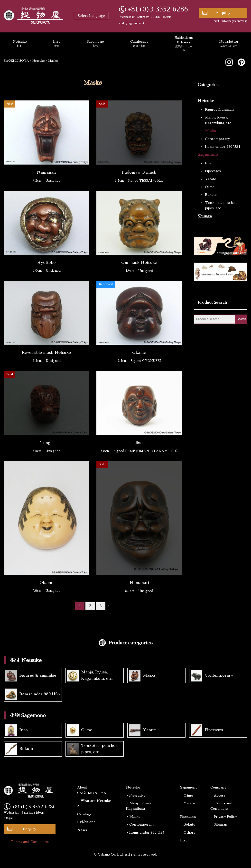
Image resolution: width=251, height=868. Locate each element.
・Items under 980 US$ (145, 832)
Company (218, 787)
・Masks (133, 817)
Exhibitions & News (184, 44)
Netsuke (206, 101)
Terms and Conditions (30, 842)
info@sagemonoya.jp (234, 21)
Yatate (211, 179)
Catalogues (139, 44)
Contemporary (218, 139)
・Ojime (187, 795)
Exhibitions (86, 822)
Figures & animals (220, 109)
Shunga (205, 216)
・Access (218, 795)
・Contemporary (140, 824)
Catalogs (84, 814)
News (82, 830)
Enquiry (223, 13)
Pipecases (213, 171)
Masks (210, 131)
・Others (188, 832)
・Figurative (136, 795)
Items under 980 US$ (223, 147)
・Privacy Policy (224, 817)
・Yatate (187, 803)
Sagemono (95, 44)
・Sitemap (219, 824)
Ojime (210, 187)
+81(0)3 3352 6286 (158, 9)
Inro (57, 44)
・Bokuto (188, 824)
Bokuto (211, 195)
